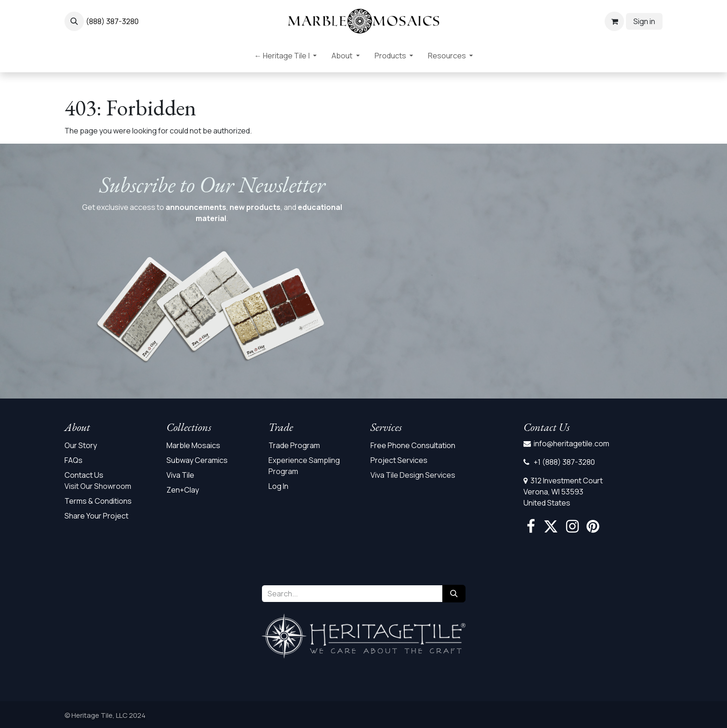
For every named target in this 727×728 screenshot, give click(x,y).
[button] (74, 21)
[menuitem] (285, 57)
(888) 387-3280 (112, 21)
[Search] (454, 594)
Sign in (644, 21)
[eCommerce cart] (614, 21)
